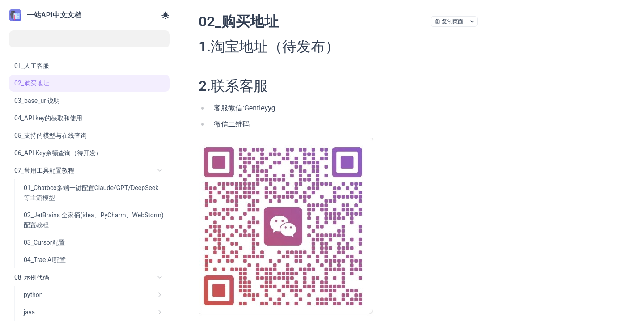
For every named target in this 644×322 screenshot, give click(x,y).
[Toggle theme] (165, 15)
